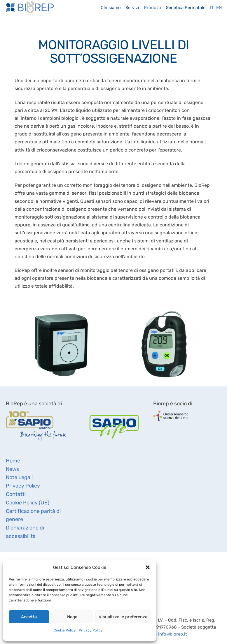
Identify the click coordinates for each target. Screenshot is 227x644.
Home (13, 461)
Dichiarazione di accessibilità (25, 532)
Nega (72, 617)
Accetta (29, 617)
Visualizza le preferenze (123, 617)
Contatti (16, 494)
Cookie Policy (65, 630)
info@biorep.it (173, 634)
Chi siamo (111, 8)
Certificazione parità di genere (33, 515)
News (12, 469)
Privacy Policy (91, 630)
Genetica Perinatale (186, 8)
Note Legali (19, 477)
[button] (148, 567)
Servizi (132, 8)
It (212, 8)
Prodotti (152, 8)
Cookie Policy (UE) (28, 503)
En (219, 8)
